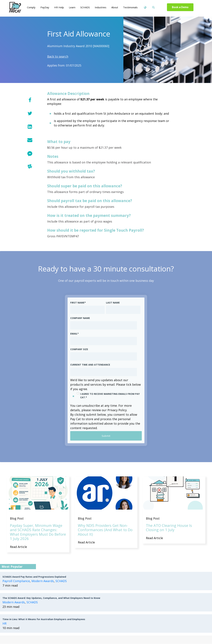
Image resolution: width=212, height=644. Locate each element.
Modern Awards (43, 581)
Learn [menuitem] (72, 7)
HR (4, 624)
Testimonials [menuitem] (130, 7)
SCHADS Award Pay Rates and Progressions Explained (34, 577)
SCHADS (61, 581)
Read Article (18, 547)
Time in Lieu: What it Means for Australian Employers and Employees (44, 619)
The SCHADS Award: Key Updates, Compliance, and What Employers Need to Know (51, 598)
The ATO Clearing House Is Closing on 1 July (169, 528)
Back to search (58, 56)
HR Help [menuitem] (59, 7)
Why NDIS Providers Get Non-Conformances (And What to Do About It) (105, 530)
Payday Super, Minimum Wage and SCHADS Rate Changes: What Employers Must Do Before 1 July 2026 (38, 532)
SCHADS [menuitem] (85, 7)
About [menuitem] (115, 7)
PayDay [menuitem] (45, 7)
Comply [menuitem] (31, 7)
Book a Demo (180, 7)
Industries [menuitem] (101, 7)
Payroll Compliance (16, 581)
